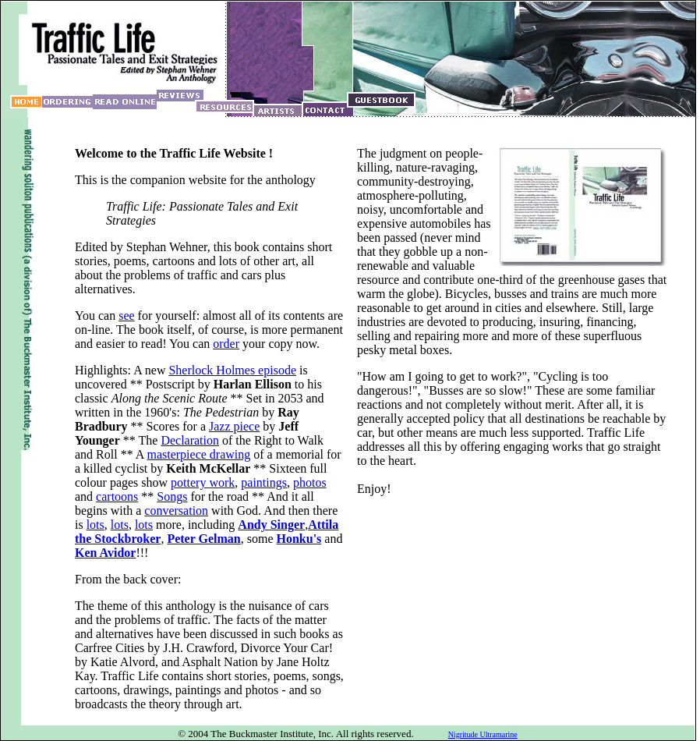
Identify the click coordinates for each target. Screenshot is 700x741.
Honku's (299, 539)
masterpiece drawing (198, 454)
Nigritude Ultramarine (483, 734)
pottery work (203, 482)
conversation (176, 511)
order (226, 344)
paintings (264, 482)
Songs (172, 496)
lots (95, 525)
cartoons (117, 496)
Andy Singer (271, 525)
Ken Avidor (105, 553)
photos (310, 482)
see (126, 316)
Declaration (190, 440)
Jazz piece (234, 426)
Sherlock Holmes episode (232, 370)
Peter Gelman (203, 539)
